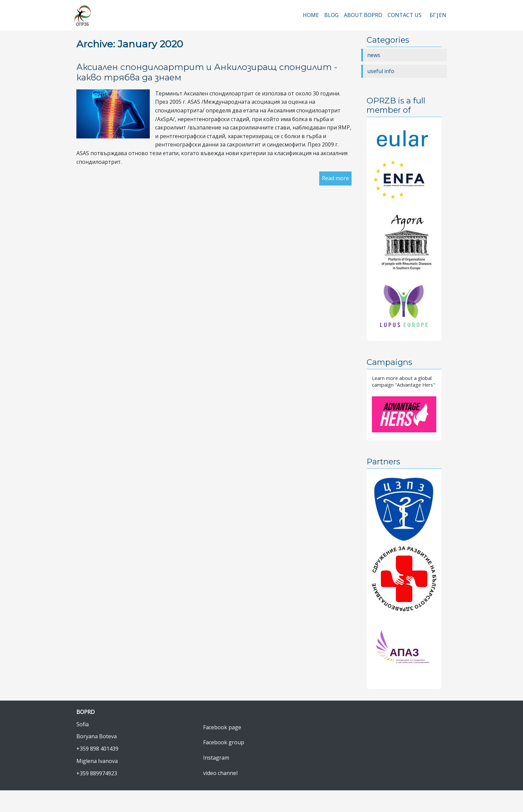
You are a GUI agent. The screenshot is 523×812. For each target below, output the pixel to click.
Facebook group (224, 742)
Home (311, 15)
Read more (335, 178)
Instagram (216, 758)
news (374, 55)
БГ (433, 15)
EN (443, 15)
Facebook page (222, 727)
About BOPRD (363, 15)
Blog (331, 15)
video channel (220, 773)
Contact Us (405, 15)
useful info (381, 71)
